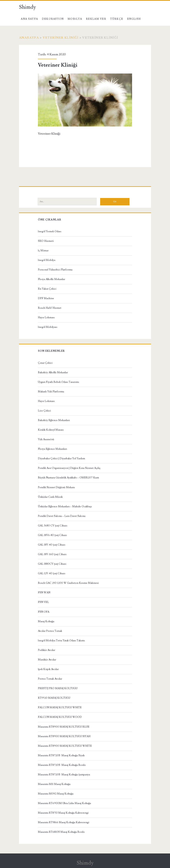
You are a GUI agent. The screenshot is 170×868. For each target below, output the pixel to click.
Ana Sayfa (29, 19)
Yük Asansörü (46, 439)
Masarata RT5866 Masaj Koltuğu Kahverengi (64, 822)
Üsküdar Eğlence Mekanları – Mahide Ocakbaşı (65, 506)
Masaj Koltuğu (46, 621)
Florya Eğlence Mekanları (53, 449)
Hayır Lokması (46, 317)
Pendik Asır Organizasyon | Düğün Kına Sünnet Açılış (69, 468)
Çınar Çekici (45, 363)
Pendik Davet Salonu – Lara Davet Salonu (62, 516)
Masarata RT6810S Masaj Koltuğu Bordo (61, 832)
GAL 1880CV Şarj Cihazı (52, 564)
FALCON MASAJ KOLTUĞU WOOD (60, 717)
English (134, 19)
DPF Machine (46, 298)
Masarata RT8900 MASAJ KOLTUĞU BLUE (64, 727)
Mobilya (75, 19)
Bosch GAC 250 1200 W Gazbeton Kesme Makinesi (68, 583)
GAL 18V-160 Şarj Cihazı (52, 554)
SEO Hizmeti (46, 241)
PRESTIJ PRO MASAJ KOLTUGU (58, 688)
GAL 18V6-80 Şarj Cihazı (52, 535)
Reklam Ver (96, 19)
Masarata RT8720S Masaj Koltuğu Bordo (62, 765)
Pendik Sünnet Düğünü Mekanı (56, 487)
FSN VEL (43, 602)
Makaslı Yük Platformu (51, 392)
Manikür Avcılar (47, 660)
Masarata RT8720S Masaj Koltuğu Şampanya (64, 775)
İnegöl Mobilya (47, 260)
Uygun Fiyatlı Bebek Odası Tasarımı (58, 382)
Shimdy (27, 7)
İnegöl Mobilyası (48, 327)
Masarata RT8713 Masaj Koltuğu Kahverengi (63, 813)
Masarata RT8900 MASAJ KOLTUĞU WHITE (65, 746)
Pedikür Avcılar (46, 650)
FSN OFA (44, 612)
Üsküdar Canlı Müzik (50, 497)
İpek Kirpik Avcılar (48, 669)
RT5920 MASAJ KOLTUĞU (54, 698)
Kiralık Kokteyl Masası (51, 430)
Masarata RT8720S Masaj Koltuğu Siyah (61, 755)
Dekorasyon (53, 19)
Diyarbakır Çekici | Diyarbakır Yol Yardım (61, 458)
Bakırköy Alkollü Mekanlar (53, 372)
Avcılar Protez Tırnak (50, 631)
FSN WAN (44, 593)
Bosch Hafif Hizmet (50, 308)
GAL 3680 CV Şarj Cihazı (53, 526)
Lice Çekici (44, 411)
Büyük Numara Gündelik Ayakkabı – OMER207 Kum (68, 478)
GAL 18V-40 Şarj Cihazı (52, 545)
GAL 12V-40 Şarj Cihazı (52, 573)
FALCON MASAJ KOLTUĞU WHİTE (60, 707)
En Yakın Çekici (47, 289)
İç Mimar (43, 251)
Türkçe (117, 19)
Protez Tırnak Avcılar (50, 679)
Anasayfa (29, 38)
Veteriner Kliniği (61, 38)
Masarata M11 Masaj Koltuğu (54, 784)
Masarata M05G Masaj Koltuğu (56, 794)
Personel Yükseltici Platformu (55, 270)
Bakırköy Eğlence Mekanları (54, 420)
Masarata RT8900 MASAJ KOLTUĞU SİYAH (64, 736)
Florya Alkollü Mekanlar (51, 279)
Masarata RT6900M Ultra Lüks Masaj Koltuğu (65, 803)
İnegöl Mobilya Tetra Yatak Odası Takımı (61, 641)
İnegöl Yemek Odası (50, 231)
